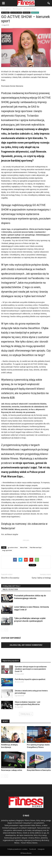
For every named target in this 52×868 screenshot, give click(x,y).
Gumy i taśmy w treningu (41, 578)
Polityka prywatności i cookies (17, 849)
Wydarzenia (35, 13)
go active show (13, 547)
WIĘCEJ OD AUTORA (10, 589)
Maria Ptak (24, 547)
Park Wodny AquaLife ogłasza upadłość (30, 679)
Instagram (41, 849)
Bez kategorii (5, 13)
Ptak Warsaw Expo (36, 547)
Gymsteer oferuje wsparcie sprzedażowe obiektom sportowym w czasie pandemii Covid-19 (31, 669)
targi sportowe (7, 550)
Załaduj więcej (26, 714)
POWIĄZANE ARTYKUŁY (12, 586)
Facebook (33, 849)
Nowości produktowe (8, 767)
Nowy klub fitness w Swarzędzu (39, 770)
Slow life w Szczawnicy (10, 578)
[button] (49, 3)
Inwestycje (31, 767)
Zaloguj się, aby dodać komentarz (26, 645)
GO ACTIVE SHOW (16, 13)
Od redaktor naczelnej (9, 742)
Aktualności (27, 13)
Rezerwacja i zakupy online (12, 770)
